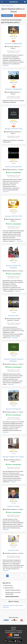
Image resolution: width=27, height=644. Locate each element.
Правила (13, 629)
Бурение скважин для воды (13, 590)
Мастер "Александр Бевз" (14, 167)
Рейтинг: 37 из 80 (14, 261)
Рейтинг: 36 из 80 (14, 354)
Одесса (17, 605)
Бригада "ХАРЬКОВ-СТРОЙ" (14, 129)
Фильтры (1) (7, 16)
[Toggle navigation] (2, 2)
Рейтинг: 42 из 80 (14, 82)
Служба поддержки (10, 633)
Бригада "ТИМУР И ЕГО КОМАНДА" (14, 267)
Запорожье (6, 607)
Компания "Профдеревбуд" (14, 44)
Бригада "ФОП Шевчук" (14, 409)
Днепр (7, 605)
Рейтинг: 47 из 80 (14, 37)
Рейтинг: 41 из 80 (14, 122)
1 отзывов (13, 406)
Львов (21, 605)
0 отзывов (13, 39)
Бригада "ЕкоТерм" (14, 506)
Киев (4, 605)
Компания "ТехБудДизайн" (14, 89)
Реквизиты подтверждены (14, 367)
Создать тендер (20, 16)
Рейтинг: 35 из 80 (14, 452)
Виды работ (6, 583)
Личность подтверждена (13, 173)
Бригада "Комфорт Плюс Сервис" (14, 457)
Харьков (12, 605)
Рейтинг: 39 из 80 (14, 211)
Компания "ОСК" (14, 550)
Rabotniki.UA (13, 2)
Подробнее (6, 65)
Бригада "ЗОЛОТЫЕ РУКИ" (14, 216)
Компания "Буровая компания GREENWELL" (14, 360)
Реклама (14, 627)
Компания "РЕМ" (14, 316)
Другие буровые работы (12, 596)
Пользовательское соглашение (14, 631)
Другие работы (8, 586)
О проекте (19, 633)
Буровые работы (8, 588)
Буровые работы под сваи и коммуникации (13, 593)
